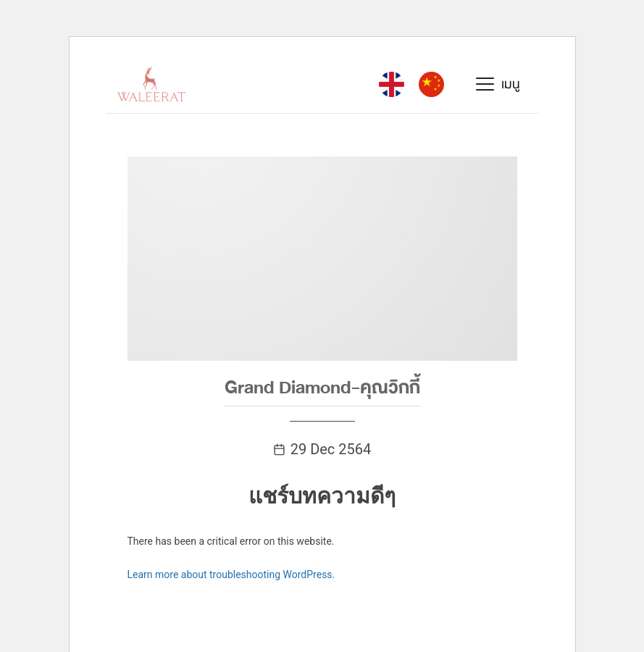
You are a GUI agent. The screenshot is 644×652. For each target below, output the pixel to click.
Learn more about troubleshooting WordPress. (231, 574)
